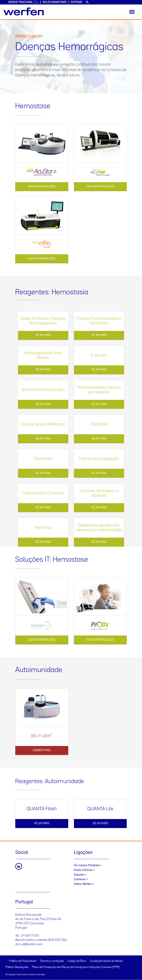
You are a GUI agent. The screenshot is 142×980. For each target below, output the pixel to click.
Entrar (77, 2)
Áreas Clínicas (83, 870)
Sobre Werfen (83, 884)
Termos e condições (52, 961)
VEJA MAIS (43, 335)
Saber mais (42, 750)
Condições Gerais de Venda (106, 961)
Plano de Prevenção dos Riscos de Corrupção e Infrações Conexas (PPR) (76, 967)
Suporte (79, 875)
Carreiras (80, 879)
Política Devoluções (17, 967)
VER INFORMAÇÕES (42, 187)
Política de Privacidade (23, 961)
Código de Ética (77, 961)
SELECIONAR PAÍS (55, 2)
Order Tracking (23, 2)
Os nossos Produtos (87, 865)
